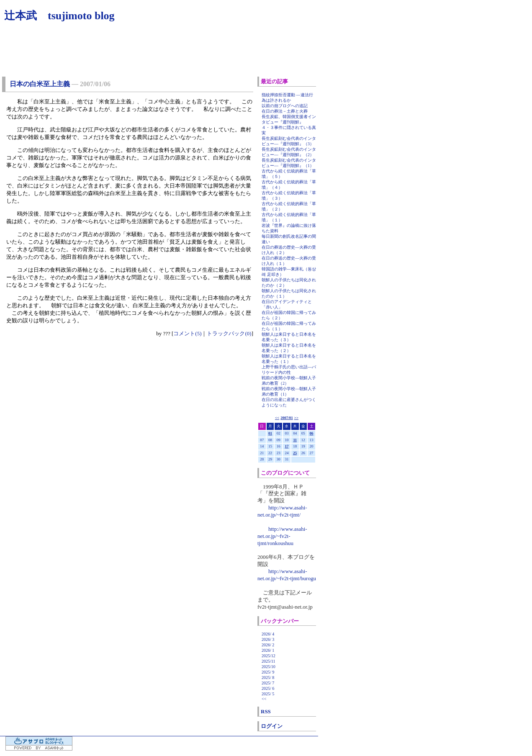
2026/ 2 (268, 645)
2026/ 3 (268, 639)
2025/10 (269, 667)
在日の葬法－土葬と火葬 (285, 111)
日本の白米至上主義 (40, 84)
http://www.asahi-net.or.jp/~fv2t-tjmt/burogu (287, 575)
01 (270, 433)
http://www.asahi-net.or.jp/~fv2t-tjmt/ (282, 511)
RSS (266, 711)
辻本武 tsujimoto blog (59, 16)
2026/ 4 (268, 634)
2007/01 (287, 418)
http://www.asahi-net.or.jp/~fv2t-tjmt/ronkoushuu (282, 536)
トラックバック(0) (229, 333)
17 (287, 446)
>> (296, 418)
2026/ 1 (268, 650)
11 (295, 440)
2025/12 (269, 656)
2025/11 (268, 661)
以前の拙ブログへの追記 (285, 106)
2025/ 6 (268, 688)
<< (277, 418)
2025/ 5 (268, 694)
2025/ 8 (268, 678)
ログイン (272, 726)
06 (312, 433)
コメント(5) (187, 333)
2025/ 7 (268, 683)
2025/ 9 (268, 672)
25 (295, 453)
